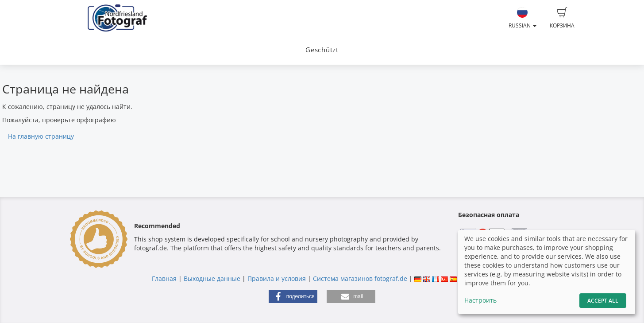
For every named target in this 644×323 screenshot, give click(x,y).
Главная (164, 278)
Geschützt (322, 50)
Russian (523, 18)
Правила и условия (277, 278)
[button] (293, 296)
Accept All (603, 301)
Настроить (480, 300)
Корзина (562, 18)
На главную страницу (41, 136)
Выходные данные (212, 278)
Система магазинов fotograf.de (360, 278)
